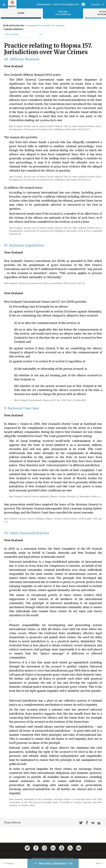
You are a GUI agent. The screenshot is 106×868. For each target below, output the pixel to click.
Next (100, 863)
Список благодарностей (66, 4)
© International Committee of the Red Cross (53, 858)
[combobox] (5, 34)
